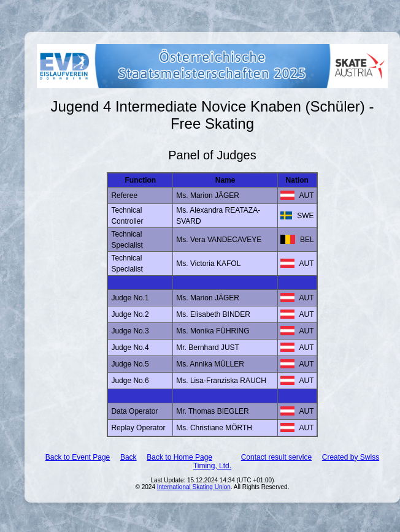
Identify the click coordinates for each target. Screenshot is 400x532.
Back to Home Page (179, 457)
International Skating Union (194, 487)
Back (129, 457)
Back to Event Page (78, 457)
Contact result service (276, 457)
